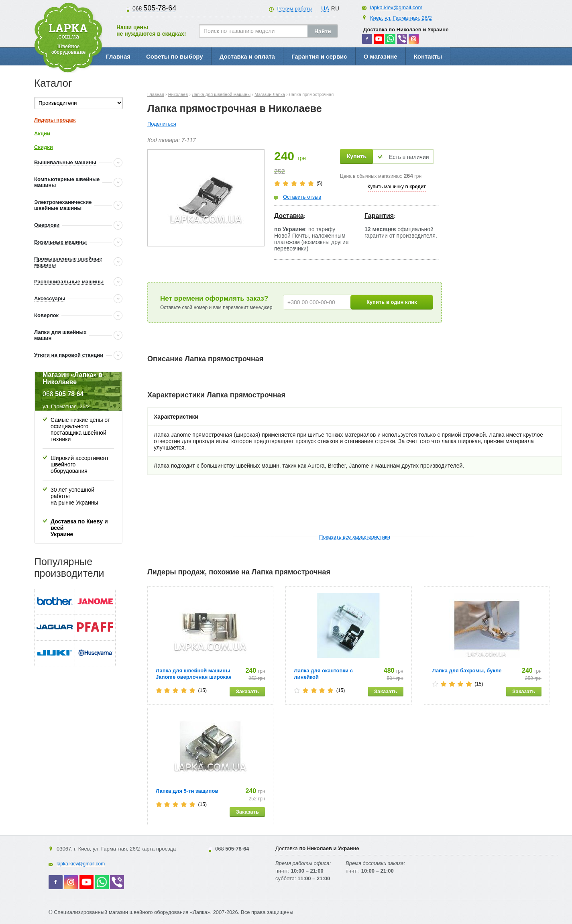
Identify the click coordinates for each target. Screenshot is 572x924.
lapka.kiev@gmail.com (396, 7)
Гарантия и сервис (319, 56)
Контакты (428, 56)
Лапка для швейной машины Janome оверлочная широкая (194, 674)
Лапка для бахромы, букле (467, 671)
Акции (42, 133)
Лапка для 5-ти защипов (187, 791)
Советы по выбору (175, 56)
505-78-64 (154, 8)
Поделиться (162, 124)
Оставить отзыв (302, 197)
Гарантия (379, 216)
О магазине (381, 56)
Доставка (289, 216)
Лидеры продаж (55, 120)
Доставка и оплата (247, 56)
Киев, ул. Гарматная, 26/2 (401, 18)
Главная (118, 56)
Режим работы (295, 9)
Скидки (44, 147)
